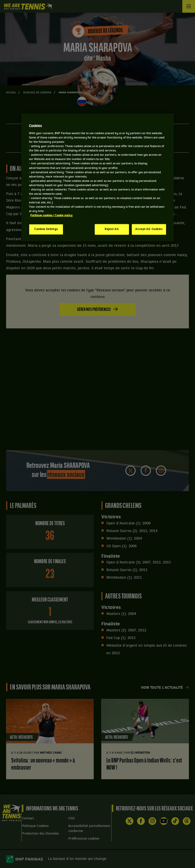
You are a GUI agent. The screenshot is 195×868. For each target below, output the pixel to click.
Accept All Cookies (149, 229)
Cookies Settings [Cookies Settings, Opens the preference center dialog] (46, 229)
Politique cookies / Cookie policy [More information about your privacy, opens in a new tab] (51, 216)
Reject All (112, 229)
